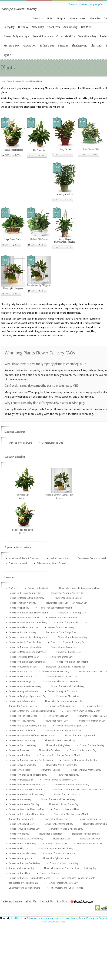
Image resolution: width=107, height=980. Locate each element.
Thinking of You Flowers (20, 443)
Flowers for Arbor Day (19, 755)
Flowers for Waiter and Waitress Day (26, 809)
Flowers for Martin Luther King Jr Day (26, 598)
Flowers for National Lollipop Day (25, 647)
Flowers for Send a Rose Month (61, 853)
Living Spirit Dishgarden (13, 288)
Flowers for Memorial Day (66, 809)
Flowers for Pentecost (56, 844)
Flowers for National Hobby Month (56, 608)
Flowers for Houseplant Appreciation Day (79, 588)
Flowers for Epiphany (19, 608)
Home (3, 81)
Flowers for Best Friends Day (22, 844)
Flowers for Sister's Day (20, 672)
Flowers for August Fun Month (23, 691)
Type (7, 55)
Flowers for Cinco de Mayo (67, 795)
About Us (31, 901)
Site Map (62, 901)
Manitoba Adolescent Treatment (24, 558)
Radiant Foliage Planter (13, 150)
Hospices (66, 918)
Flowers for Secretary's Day (83, 750)
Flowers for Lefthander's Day (23, 677)
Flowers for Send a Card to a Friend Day (28, 623)
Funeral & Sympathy (16, 36)
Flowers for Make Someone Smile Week (28, 652)
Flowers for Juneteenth (39, 588)
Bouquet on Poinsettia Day (21, 868)
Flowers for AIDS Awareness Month (26, 790)
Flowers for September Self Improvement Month (32, 736)
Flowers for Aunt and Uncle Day (24, 657)
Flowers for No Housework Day (60, 740)
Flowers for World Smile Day (22, 765)
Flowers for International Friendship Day (66, 667)
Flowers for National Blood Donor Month (29, 613)
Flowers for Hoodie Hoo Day (22, 632)
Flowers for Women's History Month (82, 711)
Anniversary (70, 27)
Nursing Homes (53, 918)
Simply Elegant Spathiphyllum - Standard (65, 241)
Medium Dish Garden (39, 239)
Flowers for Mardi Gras (68, 696)
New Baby (38, 27)
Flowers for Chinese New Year (63, 618)
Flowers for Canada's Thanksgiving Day (28, 775)
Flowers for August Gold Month (63, 691)
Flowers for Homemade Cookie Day (80, 760)
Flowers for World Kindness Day (24, 829)
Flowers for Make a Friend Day (23, 627)
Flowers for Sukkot (51, 770)
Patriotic (63, 46)
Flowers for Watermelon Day (22, 667)
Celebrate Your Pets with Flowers (24, 888)
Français (73, 4)
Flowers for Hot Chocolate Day (63, 883)
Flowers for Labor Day (58, 716)
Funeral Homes (78, 18)
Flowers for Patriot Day (56, 721)
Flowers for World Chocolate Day (25, 642)
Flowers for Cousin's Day (69, 652)
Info (17, 155)
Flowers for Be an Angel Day (22, 682)
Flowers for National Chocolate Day (72, 785)
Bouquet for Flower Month (21, 819)
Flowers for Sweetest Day (21, 780)
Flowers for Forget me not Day (58, 824)
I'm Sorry (13, 588)
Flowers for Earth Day (50, 750)
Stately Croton (65, 149)
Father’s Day (47, 46)
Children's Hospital (18, 563)
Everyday (9, 27)
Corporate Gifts (66, 36)
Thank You (54, 27)
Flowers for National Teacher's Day (58, 799)
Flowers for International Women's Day (64, 701)
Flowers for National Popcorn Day (68, 593)
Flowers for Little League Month (80, 736)
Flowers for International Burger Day (26, 814)
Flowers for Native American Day (85, 770)
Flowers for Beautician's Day (22, 853)
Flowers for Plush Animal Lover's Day (27, 785)
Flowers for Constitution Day (91, 721)
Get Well (86, 27)
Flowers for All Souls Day (91, 819)
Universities (94, 18)
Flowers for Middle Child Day (93, 672)
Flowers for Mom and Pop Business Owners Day (32, 711)
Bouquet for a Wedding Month (23, 883)
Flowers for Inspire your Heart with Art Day (67, 603)
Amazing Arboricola (65, 194)
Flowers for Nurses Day (20, 799)
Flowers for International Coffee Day (63, 731)
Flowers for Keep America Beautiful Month (60, 755)
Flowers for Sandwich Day (21, 824)
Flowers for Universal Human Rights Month (29, 878)
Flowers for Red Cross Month (23, 716)
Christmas (97, 46)
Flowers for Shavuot (90, 839)
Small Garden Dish (91, 149)
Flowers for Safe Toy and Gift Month (78, 878)
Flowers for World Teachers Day (62, 765)
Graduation (30, 46)
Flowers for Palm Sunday (92, 745)
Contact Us (46, 901)
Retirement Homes (36, 918)
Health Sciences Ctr (59, 558)
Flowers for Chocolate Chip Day (24, 804)
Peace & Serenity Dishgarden (39, 285)
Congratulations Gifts (52, 443)
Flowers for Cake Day (19, 834)
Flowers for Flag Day (19, 849)
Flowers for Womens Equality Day (25, 686)
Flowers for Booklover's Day (55, 672)
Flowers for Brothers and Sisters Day (26, 795)
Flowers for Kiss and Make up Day (62, 682)
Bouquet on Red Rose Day (89, 844)
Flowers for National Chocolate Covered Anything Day (70, 868)
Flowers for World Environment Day (26, 839)
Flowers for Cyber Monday (56, 858)
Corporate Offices (56, 922)
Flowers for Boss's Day (68, 775)
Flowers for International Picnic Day (56, 849)
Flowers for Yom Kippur (20, 770)
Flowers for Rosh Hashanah (22, 731)
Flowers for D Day (62, 839)
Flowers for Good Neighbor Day (71, 726)
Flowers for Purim (94, 706)
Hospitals (62, 18)
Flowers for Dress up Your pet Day (25, 593)
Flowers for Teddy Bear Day (22, 721)
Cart (7, 155)
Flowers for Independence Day (73, 637)
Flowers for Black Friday (51, 834)
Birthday (23, 27)
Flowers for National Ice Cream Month (27, 662)
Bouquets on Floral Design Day (61, 632)
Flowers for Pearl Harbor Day (64, 863)
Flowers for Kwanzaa (50, 873)
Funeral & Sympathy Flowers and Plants (21, 81)
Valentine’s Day (87, 36)
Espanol (83, 4)
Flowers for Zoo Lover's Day (22, 745)
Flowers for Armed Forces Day (64, 804)
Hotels (50, 18)
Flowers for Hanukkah (19, 873)
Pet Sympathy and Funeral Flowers (67, 888)
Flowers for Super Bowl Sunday (24, 618)
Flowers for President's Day (61, 627)
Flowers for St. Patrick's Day (62, 706)
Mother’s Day (11, 46)
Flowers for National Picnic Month (72, 662)
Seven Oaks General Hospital (92, 558)
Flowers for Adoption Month (86, 834)
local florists (17, 918)
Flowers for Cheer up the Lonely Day (68, 642)
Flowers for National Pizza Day (72, 623)
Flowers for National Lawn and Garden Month (31, 760)
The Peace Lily (39, 150)
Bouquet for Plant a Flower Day (24, 706)
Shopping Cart (96, 4)
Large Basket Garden (13, 239)
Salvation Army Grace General (51, 563)
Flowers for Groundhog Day (72, 613)
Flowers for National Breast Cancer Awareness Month (78, 790)
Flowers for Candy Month (21, 858)
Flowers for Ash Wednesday (22, 701)
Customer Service (11, 901)
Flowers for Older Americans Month (71, 814)
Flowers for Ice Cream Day (64, 647)
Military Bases (78, 918)
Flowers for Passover (19, 750)
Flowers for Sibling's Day (58, 745)
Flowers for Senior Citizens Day (62, 677)
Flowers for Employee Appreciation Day (28, 696)
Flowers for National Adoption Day (66, 829)
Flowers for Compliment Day (68, 598)
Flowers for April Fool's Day (22, 740)
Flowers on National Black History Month (28, 637)
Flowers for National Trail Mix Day (68, 686)
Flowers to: (38, 18)
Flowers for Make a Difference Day (59, 780)
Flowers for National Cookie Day (24, 863)
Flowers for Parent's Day (61, 657)
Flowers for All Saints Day (56, 819)
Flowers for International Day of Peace (27, 726)
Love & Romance (43, 36)
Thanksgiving (79, 46)
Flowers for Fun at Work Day (22, 603)
